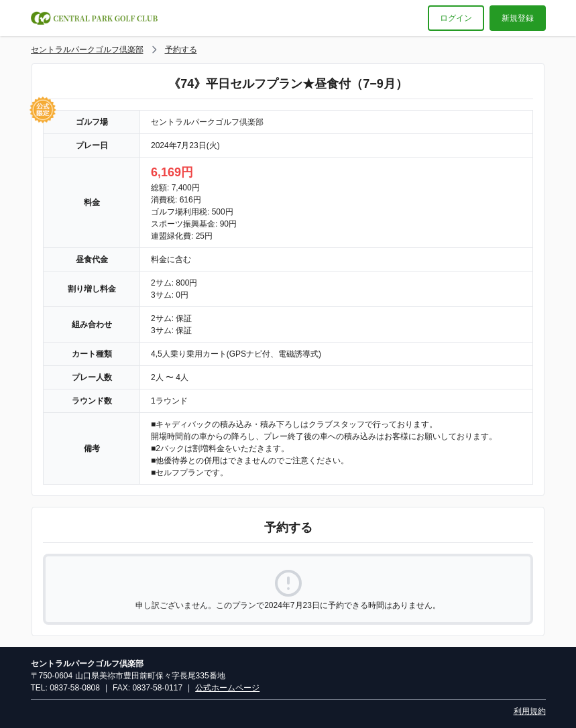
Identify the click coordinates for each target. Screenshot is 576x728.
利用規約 (530, 711)
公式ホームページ (227, 688)
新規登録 (518, 18)
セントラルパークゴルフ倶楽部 (87, 50)
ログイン (456, 18)
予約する (181, 50)
